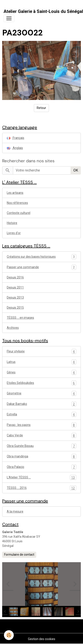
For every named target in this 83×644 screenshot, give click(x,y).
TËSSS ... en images (20, 318)
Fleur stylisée (41, 351)
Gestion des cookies (42, 639)
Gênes (41, 372)
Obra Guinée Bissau (41, 446)
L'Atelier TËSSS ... (41, 477)
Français (16, 138)
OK (76, 170)
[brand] (43, 11)
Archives (13, 328)
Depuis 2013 (15, 297)
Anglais (15, 148)
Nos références (17, 203)
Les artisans (15, 193)
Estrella (41, 414)
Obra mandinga (41, 456)
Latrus (41, 362)
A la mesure (15, 511)
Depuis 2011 (15, 287)
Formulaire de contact (19, 555)
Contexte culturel (19, 213)
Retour (41, 108)
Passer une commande (23, 267)
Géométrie (41, 393)
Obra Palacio (41, 467)
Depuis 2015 (15, 308)
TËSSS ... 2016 (41, 488)
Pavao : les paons (41, 425)
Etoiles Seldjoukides (41, 383)
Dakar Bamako (41, 404)
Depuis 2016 (15, 277)
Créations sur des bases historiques (31, 257)
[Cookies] (9, 635)
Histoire (12, 223)
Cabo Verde (41, 435)
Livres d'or (14, 233)
